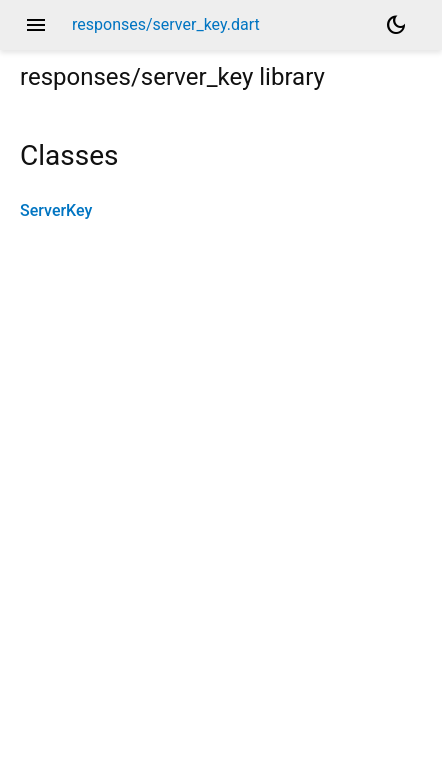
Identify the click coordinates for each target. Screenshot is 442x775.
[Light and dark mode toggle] (396, 25)
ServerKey (56, 210)
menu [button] (36, 25)
